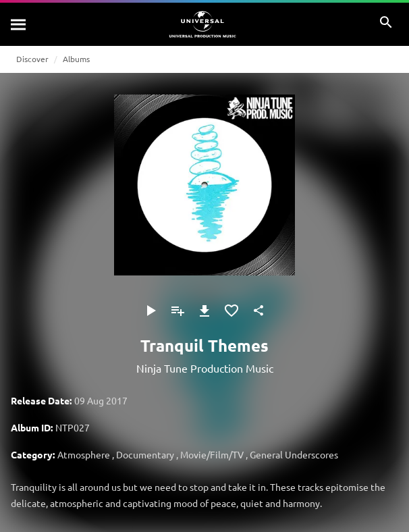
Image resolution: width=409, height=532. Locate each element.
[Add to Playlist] (178, 311)
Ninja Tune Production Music (205, 368)
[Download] (204, 311)
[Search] (19, 24)
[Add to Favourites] (231, 311)
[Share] (258, 311)
